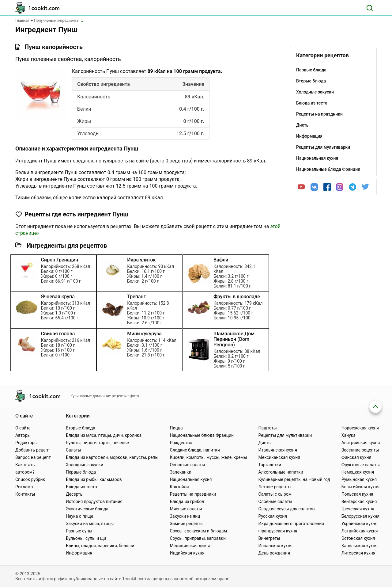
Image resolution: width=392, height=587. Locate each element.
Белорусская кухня (361, 516)
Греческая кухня (358, 509)
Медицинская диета (190, 546)
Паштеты (268, 428)
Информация (79, 553)
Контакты (25, 494)
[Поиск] (370, 8)
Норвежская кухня (360, 428)
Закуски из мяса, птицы (90, 524)
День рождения (274, 553)
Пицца (176, 428)
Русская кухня (273, 516)
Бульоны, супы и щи (86, 538)
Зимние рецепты (187, 524)
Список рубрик (30, 479)
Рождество (181, 443)
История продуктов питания (94, 501)
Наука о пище (80, 516)
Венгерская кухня (359, 501)
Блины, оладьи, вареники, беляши (100, 546)
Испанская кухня (276, 546)
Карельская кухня (360, 546)
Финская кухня (356, 457)
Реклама (24, 487)
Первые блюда (81, 472)
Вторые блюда (81, 428)
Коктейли (179, 487)
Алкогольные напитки (281, 472)
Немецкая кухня (358, 472)
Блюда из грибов (187, 501)
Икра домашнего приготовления (291, 524)
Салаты (73, 450)
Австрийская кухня (361, 443)
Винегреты (269, 538)
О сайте (23, 428)
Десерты (75, 494)
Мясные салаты (186, 509)
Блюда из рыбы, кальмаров (94, 479)
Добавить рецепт (33, 450)
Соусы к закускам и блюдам (198, 531)
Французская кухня (278, 531)
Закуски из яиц (185, 516)
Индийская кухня (187, 553)
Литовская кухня (358, 553)
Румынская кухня (359, 479)
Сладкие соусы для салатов (287, 509)
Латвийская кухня (360, 531)
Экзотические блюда (87, 509)
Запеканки (180, 472)
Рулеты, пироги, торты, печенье (97, 443)
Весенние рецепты (360, 450)
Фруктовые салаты (361, 465)
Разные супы (79, 531)
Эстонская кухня (358, 538)
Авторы (23, 435)
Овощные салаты (187, 465)
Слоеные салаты (275, 501)
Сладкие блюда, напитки (195, 450)
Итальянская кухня (278, 450)
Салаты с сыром (275, 494)
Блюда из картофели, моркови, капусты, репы (112, 457)
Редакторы (26, 443)
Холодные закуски (85, 465)
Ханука (349, 435)
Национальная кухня (191, 479)
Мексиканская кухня (279, 457)
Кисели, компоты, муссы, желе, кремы (208, 457)
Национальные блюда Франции (202, 435)
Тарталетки (270, 465)
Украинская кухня (360, 524)
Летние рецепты (275, 487)
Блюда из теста (81, 487)
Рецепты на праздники (193, 494)
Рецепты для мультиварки (285, 435)
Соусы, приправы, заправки (198, 538)
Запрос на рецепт (33, 457)
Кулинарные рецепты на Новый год (294, 479)
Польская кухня (357, 494)
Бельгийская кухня (361, 487)
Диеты (265, 443)
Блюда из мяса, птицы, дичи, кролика (104, 435)
